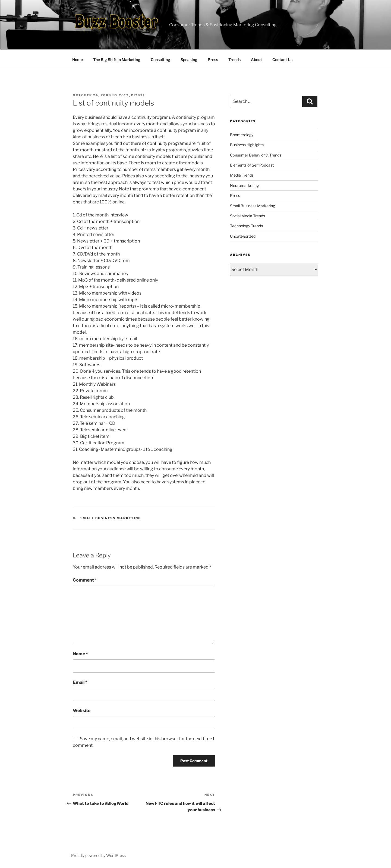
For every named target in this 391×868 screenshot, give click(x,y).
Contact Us (282, 60)
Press (213, 60)
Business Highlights (247, 145)
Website (82, 711)
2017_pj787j (132, 95)
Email (80, 682)
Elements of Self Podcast (252, 165)
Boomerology (242, 135)
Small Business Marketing (111, 518)
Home (78, 60)
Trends (234, 60)
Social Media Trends (247, 216)
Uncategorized (243, 236)
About (256, 60)
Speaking (189, 60)
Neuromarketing (244, 185)
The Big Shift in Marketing (117, 60)
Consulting (160, 60)
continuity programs (168, 143)
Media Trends (242, 175)
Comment (85, 580)
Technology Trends (246, 226)
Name (80, 654)
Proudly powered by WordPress (98, 855)
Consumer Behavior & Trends (256, 155)
